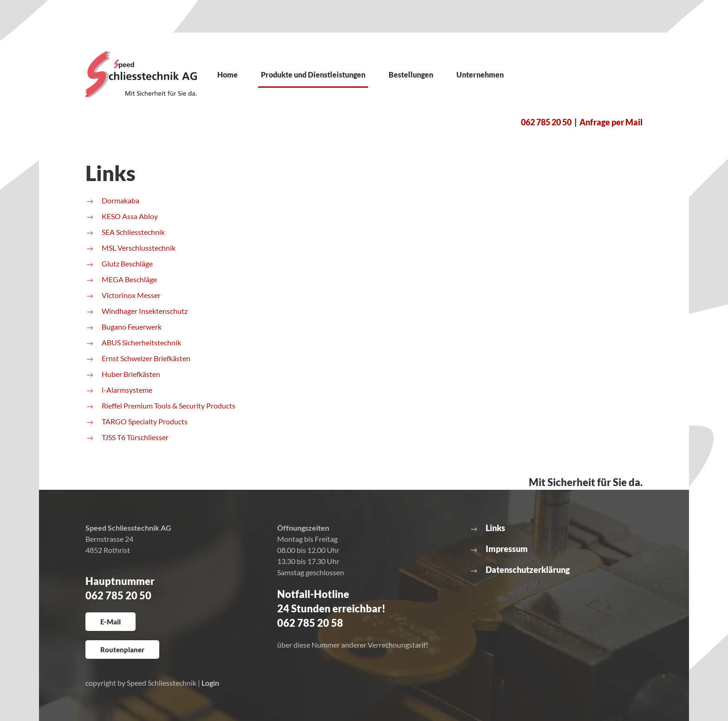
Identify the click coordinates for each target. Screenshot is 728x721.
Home (227, 75)
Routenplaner (122, 650)
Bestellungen (411, 75)
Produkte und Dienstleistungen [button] (313, 75)
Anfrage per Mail (611, 122)
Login (210, 683)
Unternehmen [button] (480, 75)
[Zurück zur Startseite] (141, 75)
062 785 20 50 (546, 122)
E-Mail (110, 622)
